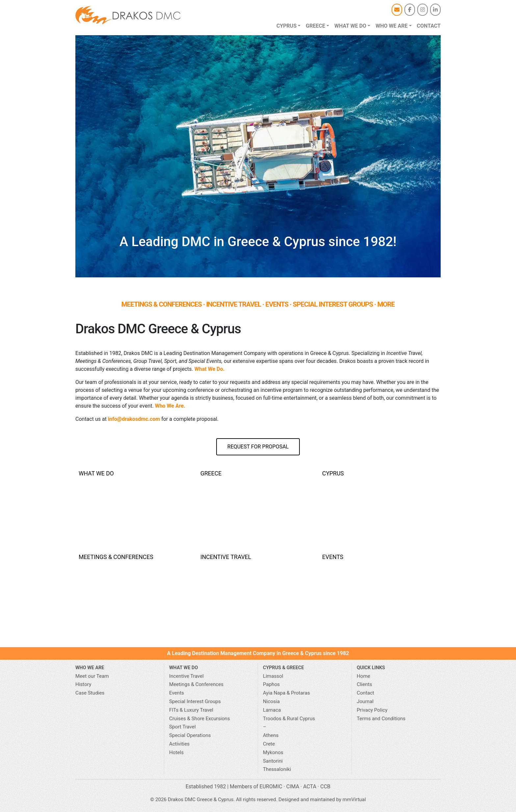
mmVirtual (354, 799)
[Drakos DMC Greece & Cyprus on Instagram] (423, 10)
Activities (179, 744)
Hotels (176, 752)
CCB (325, 787)
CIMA (293, 787)
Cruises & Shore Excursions (200, 719)
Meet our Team (92, 676)
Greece (315, 26)
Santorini (273, 761)
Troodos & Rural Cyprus (289, 719)
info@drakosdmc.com (134, 419)
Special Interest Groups (195, 701)
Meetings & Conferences (196, 684)
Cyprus (286, 26)
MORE (386, 304)
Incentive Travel (186, 676)
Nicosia (271, 701)
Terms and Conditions (381, 719)
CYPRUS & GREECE (284, 668)
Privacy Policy (372, 710)
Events (177, 693)
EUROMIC (271, 787)
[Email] (397, 10)
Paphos (271, 684)
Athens (271, 735)
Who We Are (90, 668)
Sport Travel (182, 727)
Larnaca (272, 710)
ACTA (310, 787)
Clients (364, 684)
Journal (365, 701)
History (83, 684)
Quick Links (371, 668)
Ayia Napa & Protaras (286, 693)
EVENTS (277, 304)
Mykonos (273, 752)
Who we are (391, 26)
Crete (269, 744)
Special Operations (190, 735)
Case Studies (90, 693)
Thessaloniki (277, 769)
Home (363, 676)
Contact (429, 26)
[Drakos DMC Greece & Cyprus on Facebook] (410, 10)
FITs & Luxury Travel (191, 710)
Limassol (273, 676)
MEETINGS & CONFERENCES (162, 304)
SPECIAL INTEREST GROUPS (333, 304)
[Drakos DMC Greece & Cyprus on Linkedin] (435, 10)
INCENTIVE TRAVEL (233, 304)
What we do (350, 26)
